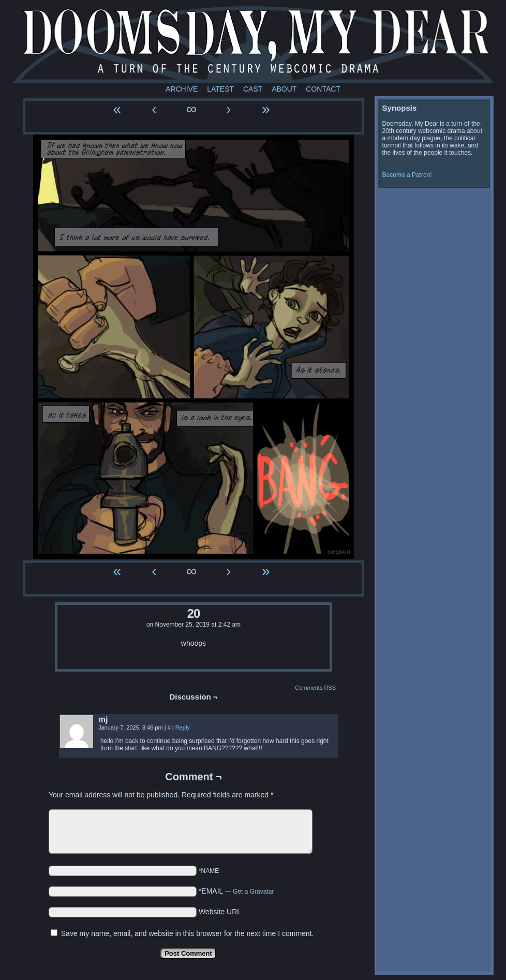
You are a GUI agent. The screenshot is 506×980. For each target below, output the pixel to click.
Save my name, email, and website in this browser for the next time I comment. (188, 933)
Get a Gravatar (253, 892)
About (284, 89)
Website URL (220, 912)
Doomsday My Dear (258, 44)
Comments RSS (315, 688)
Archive (182, 89)
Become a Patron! (407, 175)
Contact (323, 89)
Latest (220, 89)
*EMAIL (236, 891)
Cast (253, 89)
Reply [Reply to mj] (183, 727)
